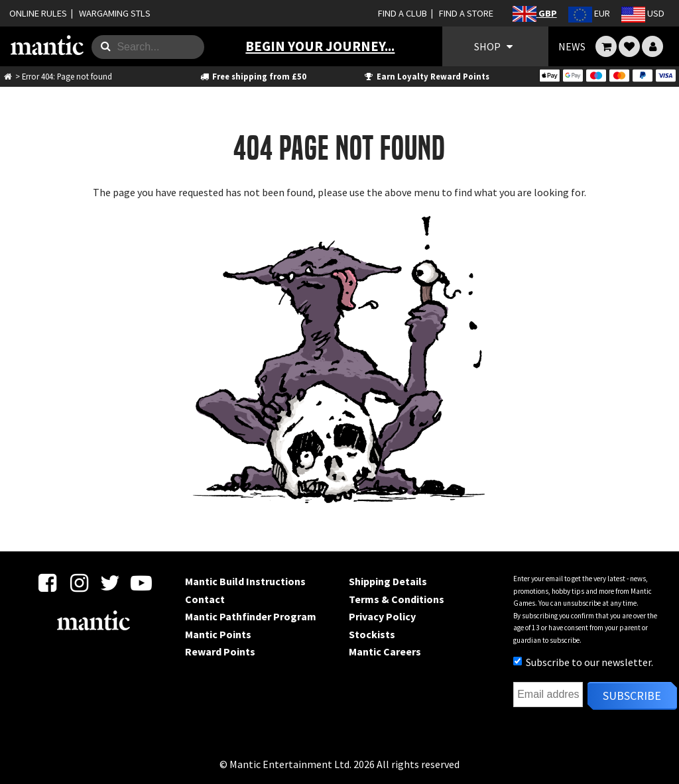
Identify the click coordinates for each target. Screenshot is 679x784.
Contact (205, 599)
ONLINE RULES (38, 13)
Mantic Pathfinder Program (251, 616)
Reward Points (220, 651)
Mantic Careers (385, 651)
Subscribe (632, 696)
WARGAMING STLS (115, 13)
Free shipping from (252, 76)
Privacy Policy (382, 616)
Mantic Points (218, 634)
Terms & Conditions (397, 599)
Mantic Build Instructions (245, 581)
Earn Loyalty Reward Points (426, 76)
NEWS (572, 46)
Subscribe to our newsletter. (583, 662)
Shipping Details (388, 581)
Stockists (372, 634)
